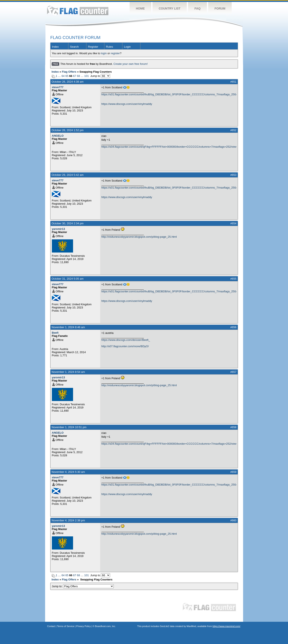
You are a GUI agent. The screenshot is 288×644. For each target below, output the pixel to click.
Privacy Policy (83, 626)
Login (127, 47)
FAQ (197, 8)
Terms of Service (66, 626)
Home (140, 8)
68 (78, 76)
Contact (51, 626)
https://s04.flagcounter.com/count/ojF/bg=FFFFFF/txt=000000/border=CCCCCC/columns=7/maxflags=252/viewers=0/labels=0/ (169, 147)
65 (67, 76)
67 (75, 76)
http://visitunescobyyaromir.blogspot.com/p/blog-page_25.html (139, 237)
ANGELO (58, 136)
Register (93, 47)
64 (63, 76)
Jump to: (83, 586)
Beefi (55, 333)
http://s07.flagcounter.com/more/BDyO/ (125, 346)
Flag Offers (69, 72)
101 (87, 76)
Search (74, 47)
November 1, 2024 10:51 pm (69, 427)
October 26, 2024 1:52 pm (68, 130)
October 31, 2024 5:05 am (68, 279)
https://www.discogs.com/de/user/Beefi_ (126, 340)
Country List (170, 8)
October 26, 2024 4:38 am (68, 82)
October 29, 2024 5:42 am (68, 175)
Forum (220, 8)
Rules (110, 47)
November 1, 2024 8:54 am (68, 372)
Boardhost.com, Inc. (105, 626)
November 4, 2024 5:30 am (68, 472)
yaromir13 (58, 229)
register (115, 53)
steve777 (58, 87)
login (104, 53)
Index (55, 47)
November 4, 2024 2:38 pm (68, 520)
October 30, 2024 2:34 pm (68, 223)
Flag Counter (78, 10)
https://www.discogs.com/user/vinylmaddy (127, 104)
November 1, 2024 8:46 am (68, 327)
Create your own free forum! (131, 64)
